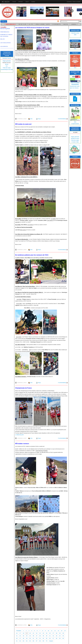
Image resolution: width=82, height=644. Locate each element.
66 (33, 641)
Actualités (3, 27)
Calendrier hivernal (7, 58)
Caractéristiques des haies (7, 70)
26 (50, 633)
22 (37, 633)
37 (37, 636)
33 (23, 636)
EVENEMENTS (57, 24)
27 (53, 633)
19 (27, 633)
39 (43, 636)
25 (47, 633)
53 (40, 638)
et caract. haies (75, 142)
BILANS (3, 39)
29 (60, 633)
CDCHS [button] (21, 2)
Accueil (14, 2)
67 (37, 641)
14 (62, 631)
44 (60, 636)
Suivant (51, 641)
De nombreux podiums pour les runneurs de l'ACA (32, 255)
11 (52, 631)
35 (30, 636)
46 (17, 638)
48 (23, 638)
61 (17, 641)
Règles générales (7, 61)
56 (50, 638)
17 (20, 633)
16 (17, 633)
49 (27, 638)
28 (56, 633)
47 (20, 638)
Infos (75, 49)
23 (40, 633)
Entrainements (75, 85)
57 (53, 638)
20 (30, 633)
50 (30, 638)
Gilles (31, 119)
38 (40, 636)
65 (30, 641)
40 (47, 636)
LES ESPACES (4, 46)
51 (33, 638)
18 (23, 633)
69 (43, 641)
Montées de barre (75, 138)
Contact (33, 2)
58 (56, 638)
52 (37, 638)
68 (40, 641)
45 (63, 636)
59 (60, 638)
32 (20, 636)
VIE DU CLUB (22, 24)
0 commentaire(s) (63, 119)
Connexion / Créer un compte (73, 2)
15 (65, 631)
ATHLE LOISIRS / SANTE (43, 24)
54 (43, 638)
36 (33, 636)
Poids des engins (7, 68)
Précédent (19, 631)
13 (58, 631)
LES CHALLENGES (6, 43)
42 (53, 636)
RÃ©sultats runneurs (22, 444)
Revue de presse (5, 29)
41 (50, 636)
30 (63, 633)
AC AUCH (6, 2)
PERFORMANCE (11, 24)
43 (56, 636)
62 (20, 641)
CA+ (7, 66)
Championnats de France (23, 388)
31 (17, 636)
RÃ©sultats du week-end (23, 124)
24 (43, 633)
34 (27, 636)
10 (48, 631)
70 (47, 641)
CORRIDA (74, 24)
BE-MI (7, 64)
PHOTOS (66, 24)
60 (63, 638)
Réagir (39, 119)
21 (33, 633)
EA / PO (31, 24)
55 (47, 638)
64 (27, 641)
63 (23, 641)
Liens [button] (27, 2)
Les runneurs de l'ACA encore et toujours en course (32, 28)
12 (55, 631)
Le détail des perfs (19, 435)
